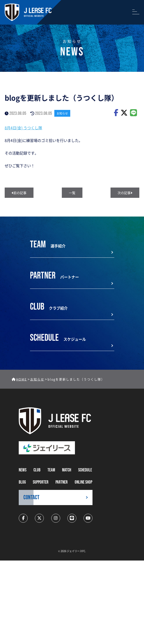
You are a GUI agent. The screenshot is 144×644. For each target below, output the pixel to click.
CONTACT (31, 497)
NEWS (23, 470)
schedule (85, 470)
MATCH (67, 470)
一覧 (72, 193)
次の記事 (125, 193)
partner (62, 482)
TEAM (51, 470)
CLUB (37, 470)
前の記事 (19, 193)
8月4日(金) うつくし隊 (23, 128)
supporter (41, 482)
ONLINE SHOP (83, 482)
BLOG (22, 482)
